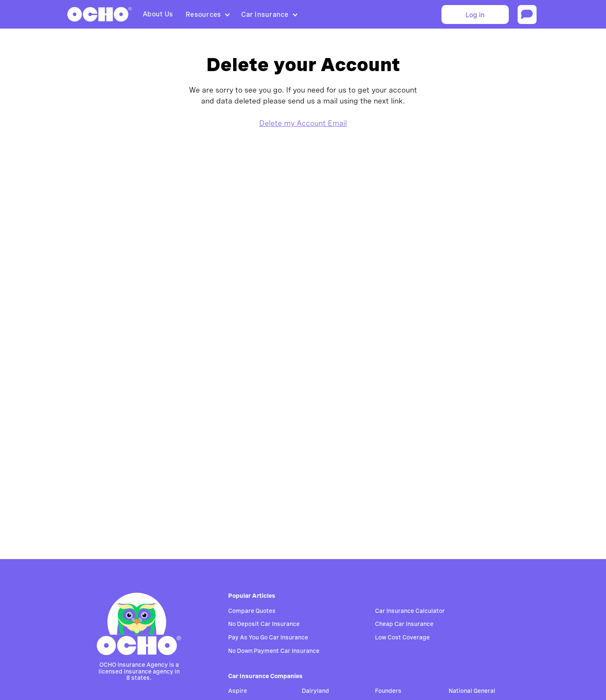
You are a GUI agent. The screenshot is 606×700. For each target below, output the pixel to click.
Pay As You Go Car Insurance (268, 637)
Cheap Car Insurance (404, 624)
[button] (207, 15)
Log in (475, 15)
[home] (100, 14)
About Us (158, 14)
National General (472, 691)
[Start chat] (527, 15)
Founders (388, 691)
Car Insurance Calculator (410, 611)
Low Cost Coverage (402, 637)
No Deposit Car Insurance (264, 624)
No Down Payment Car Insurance (274, 651)
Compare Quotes (252, 611)
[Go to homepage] (139, 624)
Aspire (238, 691)
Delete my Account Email (303, 123)
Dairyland (315, 691)
